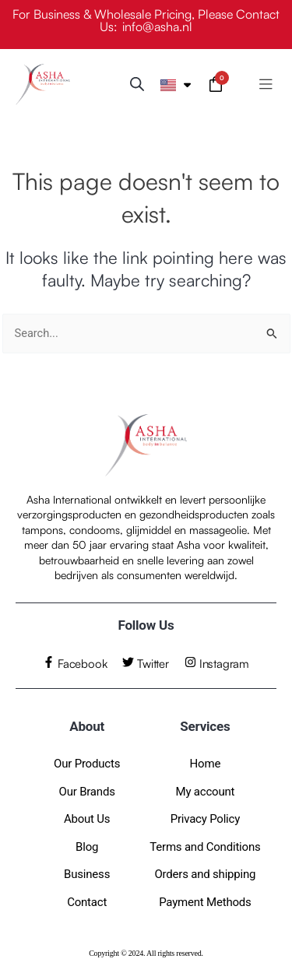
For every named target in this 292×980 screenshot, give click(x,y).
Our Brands (87, 792)
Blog (87, 847)
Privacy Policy (205, 819)
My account (206, 792)
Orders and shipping (205, 874)
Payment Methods (205, 902)
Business (87, 874)
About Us (87, 819)
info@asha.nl (157, 26)
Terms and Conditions (205, 847)
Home (206, 764)
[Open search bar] (137, 84)
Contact (87, 902)
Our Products (87, 764)
